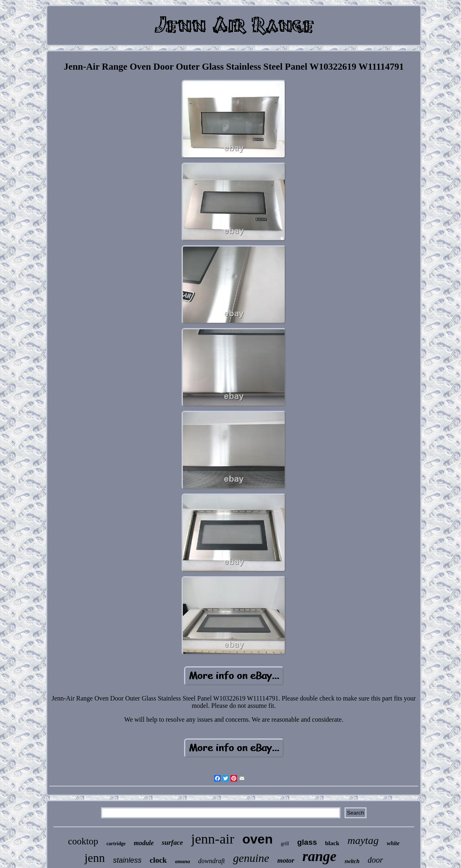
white (393, 843)
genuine (251, 858)
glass (307, 842)
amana (183, 861)
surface (172, 843)
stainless (127, 860)
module (144, 843)
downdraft (212, 861)
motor (286, 860)
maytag (363, 840)
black (332, 843)
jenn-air (213, 839)
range (320, 856)
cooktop (83, 841)
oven (258, 839)
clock (158, 860)
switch (352, 861)
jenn (94, 858)
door (375, 860)
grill (285, 844)
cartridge (116, 844)
